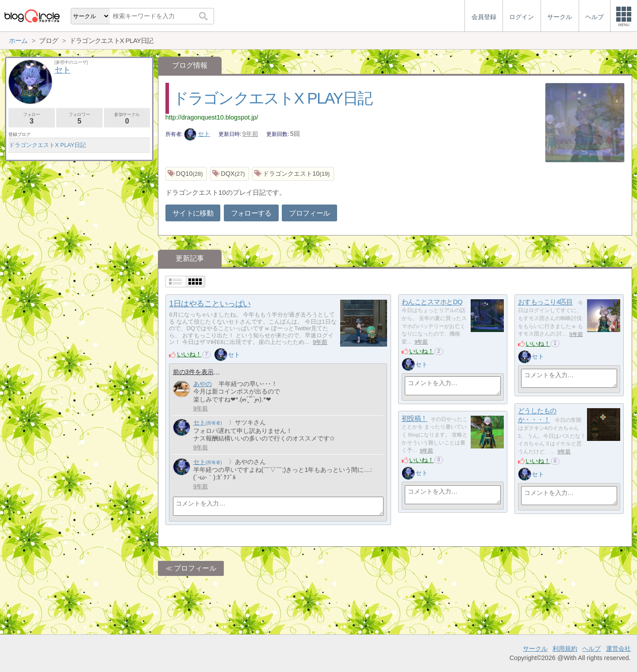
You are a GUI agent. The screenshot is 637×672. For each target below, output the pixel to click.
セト (197, 134)
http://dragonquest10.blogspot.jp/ (212, 117)
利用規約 (565, 649)
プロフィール (309, 213)
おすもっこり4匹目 (545, 302)
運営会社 (618, 649)
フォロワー (79, 118)
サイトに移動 (193, 213)
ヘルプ (591, 649)
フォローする (251, 213)
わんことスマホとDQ (432, 302)
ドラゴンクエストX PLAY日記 (272, 98)
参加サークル (127, 118)
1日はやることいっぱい (210, 304)
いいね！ (189, 354)
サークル (535, 649)
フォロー (32, 118)
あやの (203, 384)
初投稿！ (414, 419)
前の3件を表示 (193, 372)
